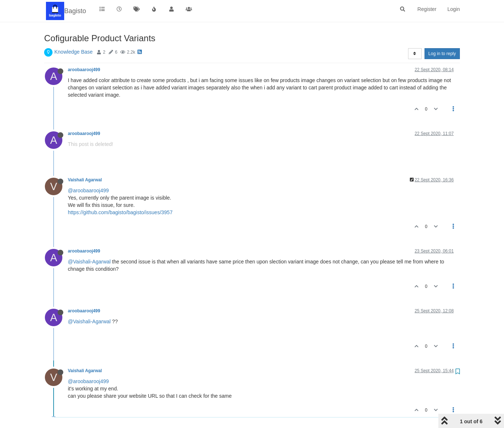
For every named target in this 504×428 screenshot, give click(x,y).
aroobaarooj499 (84, 70)
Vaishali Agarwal (85, 180)
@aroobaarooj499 (88, 190)
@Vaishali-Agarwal (89, 262)
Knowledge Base (73, 52)
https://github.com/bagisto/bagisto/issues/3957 (120, 212)
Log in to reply (442, 54)
